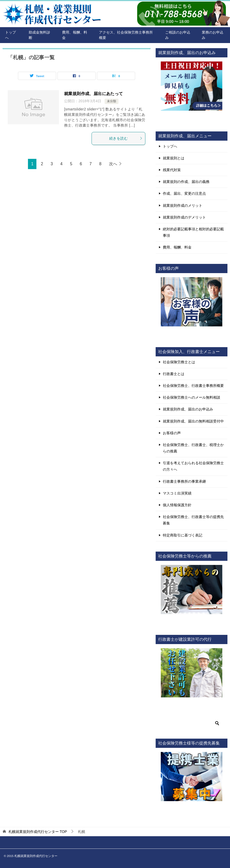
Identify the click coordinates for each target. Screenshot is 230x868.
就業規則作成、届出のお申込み (188, 409)
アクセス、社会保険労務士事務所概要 (126, 35)
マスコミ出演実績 (177, 493)
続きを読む (126, 138)
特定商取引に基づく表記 (183, 535)
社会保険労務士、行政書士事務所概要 (193, 386)
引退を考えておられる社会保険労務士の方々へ (193, 466)
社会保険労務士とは (179, 362)
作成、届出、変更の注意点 (184, 193)
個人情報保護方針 (177, 505)
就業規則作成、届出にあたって (94, 94)
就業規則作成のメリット (183, 205)
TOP (38, 832)
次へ (113, 164)
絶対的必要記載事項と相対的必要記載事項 (193, 232)
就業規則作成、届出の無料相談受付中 (193, 421)
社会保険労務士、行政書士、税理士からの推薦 (193, 448)
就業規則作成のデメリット (184, 217)
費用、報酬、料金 (75, 35)
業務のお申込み (213, 35)
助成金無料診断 (39, 35)
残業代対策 (172, 170)
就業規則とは (174, 158)
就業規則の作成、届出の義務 (186, 182)
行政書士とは (174, 374)
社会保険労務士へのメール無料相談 (192, 397)
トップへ (11, 35)
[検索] (192, 723)
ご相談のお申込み (178, 35)
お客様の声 (172, 433)
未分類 (112, 101)
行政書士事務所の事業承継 (184, 481)
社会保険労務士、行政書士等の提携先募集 (193, 520)
